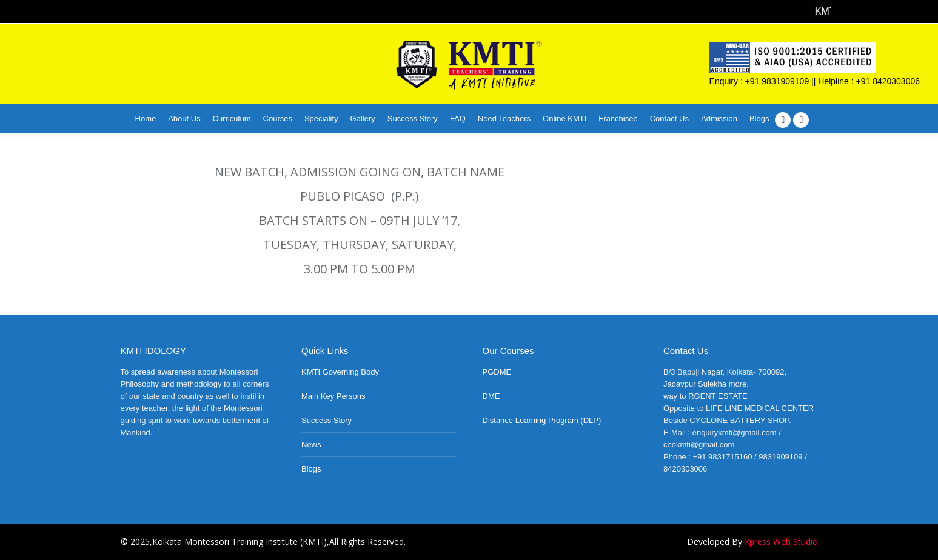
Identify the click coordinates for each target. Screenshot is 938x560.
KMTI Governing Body (340, 372)
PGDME (497, 372)
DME (491, 396)
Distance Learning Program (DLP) (542, 420)
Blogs (311, 469)
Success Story (327, 420)
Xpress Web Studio (781, 542)
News (311, 445)
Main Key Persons (333, 396)
